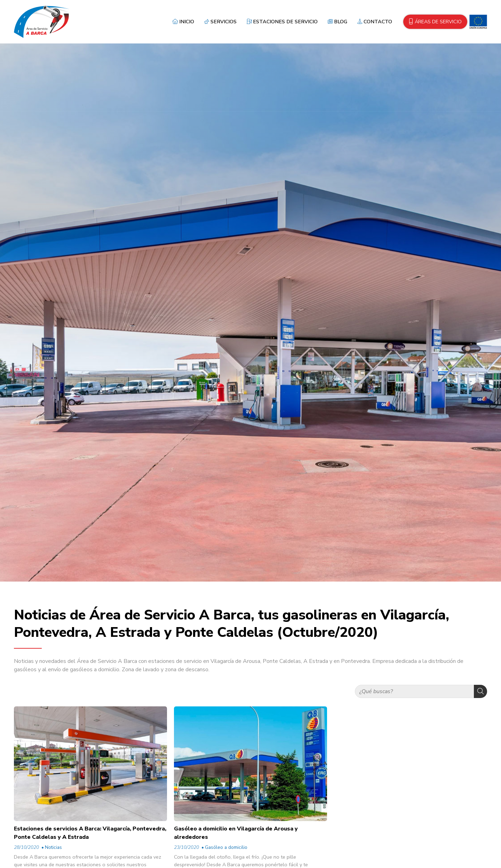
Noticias (53, 847)
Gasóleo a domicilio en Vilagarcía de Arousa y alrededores (236, 833)
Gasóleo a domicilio (226, 847)
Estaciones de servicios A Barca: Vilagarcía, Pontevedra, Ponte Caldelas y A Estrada (90, 833)
